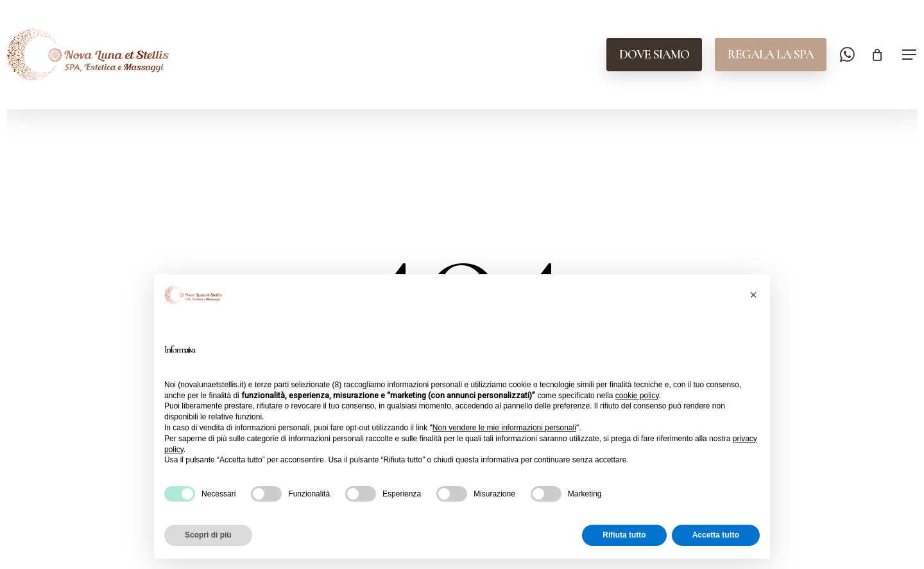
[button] (910, 55)
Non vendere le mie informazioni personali (504, 428)
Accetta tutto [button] (716, 535)
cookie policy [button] (637, 396)
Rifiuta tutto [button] (624, 535)
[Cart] (877, 55)
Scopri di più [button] (208, 535)
